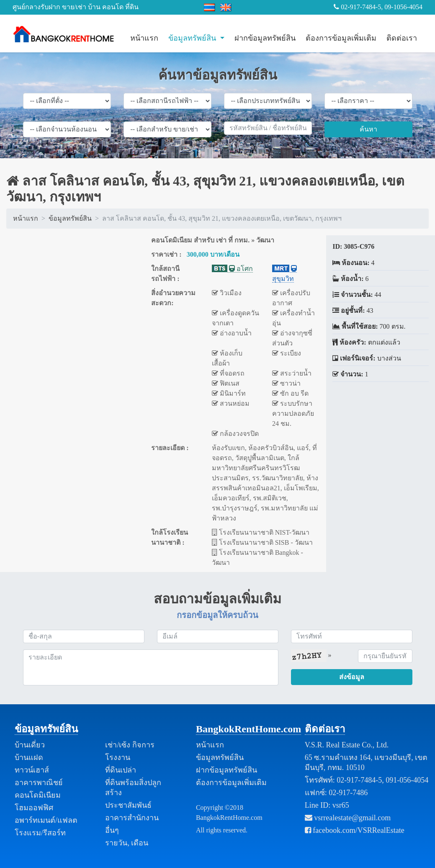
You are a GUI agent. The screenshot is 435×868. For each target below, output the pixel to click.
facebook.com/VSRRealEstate (355, 830)
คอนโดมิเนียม (38, 795)
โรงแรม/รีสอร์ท (40, 833)
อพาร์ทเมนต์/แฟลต (46, 820)
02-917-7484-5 (359, 780)
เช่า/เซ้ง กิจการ (130, 745)
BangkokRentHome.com (248, 729)
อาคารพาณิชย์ (39, 783)
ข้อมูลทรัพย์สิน (193, 38)
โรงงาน (118, 757)
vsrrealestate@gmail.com (348, 818)
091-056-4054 (407, 780)
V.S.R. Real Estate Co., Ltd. (347, 745)
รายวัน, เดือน (127, 843)
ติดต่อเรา (402, 38)
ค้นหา (368, 129)
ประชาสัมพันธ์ (128, 805)
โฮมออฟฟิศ (34, 808)
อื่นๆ (112, 830)
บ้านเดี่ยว (30, 745)
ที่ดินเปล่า (121, 770)
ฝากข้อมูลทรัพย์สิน (265, 38)
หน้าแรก (144, 38)
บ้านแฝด (29, 757)
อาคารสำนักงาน (132, 818)
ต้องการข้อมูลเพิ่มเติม (341, 38)
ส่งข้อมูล (352, 677)
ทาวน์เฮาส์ (32, 770)
